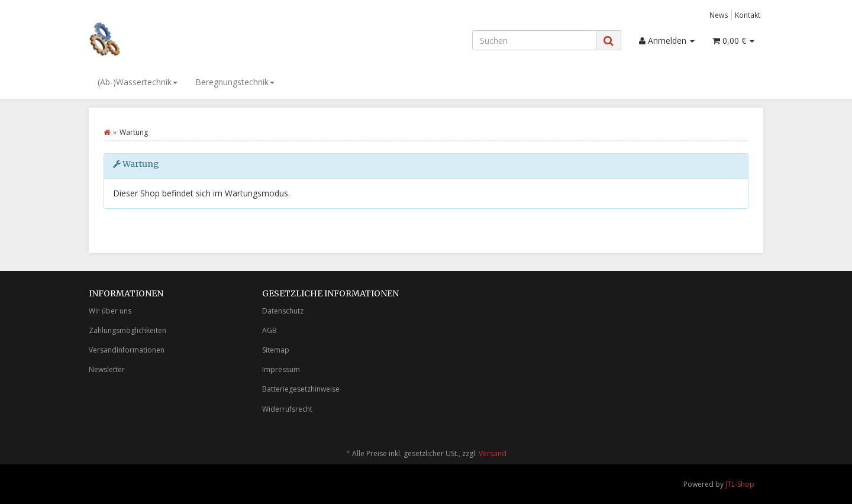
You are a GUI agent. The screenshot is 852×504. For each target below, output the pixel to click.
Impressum (281, 369)
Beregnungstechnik (235, 82)
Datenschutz (283, 311)
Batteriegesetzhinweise (301, 389)
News (719, 15)
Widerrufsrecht (287, 409)
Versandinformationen (127, 350)
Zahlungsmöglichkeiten (128, 330)
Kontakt (748, 15)
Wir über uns (110, 311)
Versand (493, 453)
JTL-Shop (740, 484)
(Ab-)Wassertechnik (138, 82)
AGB (270, 330)
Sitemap (276, 350)
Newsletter (107, 369)
